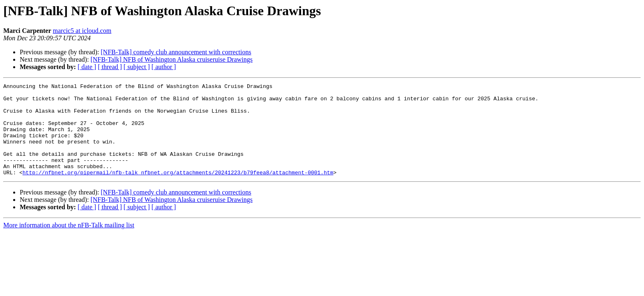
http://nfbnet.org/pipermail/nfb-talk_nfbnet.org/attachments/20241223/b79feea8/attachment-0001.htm (178, 191)
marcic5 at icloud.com (82, 31)
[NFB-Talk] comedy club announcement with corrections (176, 52)
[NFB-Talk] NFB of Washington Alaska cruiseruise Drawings (171, 59)
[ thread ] (110, 67)
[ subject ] (137, 67)
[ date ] (87, 67)
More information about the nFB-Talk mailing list (69, 244)
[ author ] (164, 67)
